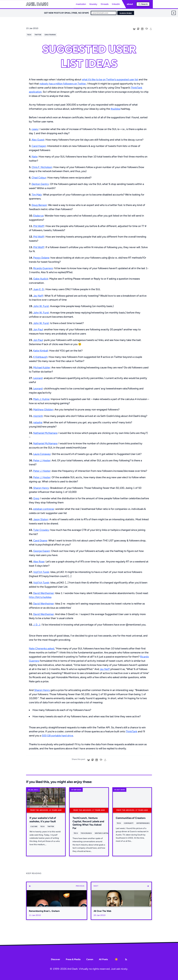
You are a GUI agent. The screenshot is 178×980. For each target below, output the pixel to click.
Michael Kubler (42, 368)
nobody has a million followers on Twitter (63, 84)
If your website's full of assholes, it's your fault (43, 820)
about (130, 4)
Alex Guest (38, 140)
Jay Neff (38, 296)
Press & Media (73, 959)
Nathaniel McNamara (45, 433)
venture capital (102, 833)
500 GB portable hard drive (57, 736)
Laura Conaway (42, 454)
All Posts (103, 959)
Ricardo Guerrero (43, 268)
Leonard (38, 378)
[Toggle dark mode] (116, 959)
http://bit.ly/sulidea (40, 597)
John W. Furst (41, 306)
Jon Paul (38, 329)
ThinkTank (131, 731)
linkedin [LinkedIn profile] (116, 4)
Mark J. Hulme (41, 399)
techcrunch (86, 833)
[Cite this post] (147, 28)
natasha (38, 422)
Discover (56, 959)
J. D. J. (37, 625)
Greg (36, 498)
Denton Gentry (40, 184)
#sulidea (115, 109)
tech (29, 35)
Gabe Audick (41, 279)
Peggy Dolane (41, 258)
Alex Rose (39, 562)
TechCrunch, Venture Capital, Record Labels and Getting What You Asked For (88, 823)
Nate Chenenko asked (42, 649)
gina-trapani (50, 35)
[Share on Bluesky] (134, 29)
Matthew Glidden (43, 410)
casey (35, 129)
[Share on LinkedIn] (142, 29)
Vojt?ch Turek (41, 572)
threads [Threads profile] (105, 4)
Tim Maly (37, 195)
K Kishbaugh (40, 357)
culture (34, 826)
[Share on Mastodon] (138, 29)
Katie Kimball (41, 351)
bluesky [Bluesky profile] (93, 4)
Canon (90, 959)
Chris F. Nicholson (42, 167)
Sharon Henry (41, 488)
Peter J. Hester (42, 460)
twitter (38, 35)
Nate (34, 157)
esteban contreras (44, 509)
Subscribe (126, 13)
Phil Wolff (39, 226)
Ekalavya (38, 216)
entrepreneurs (143, 823)
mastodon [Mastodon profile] (81, 4)
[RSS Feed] (126, 959)
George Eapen (41, 551)
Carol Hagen (39, 146)
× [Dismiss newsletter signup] (174, 13)
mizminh (38, 416)
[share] (151, 29)
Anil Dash (37, 4)
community (129, 823)
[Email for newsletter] (104, 13)
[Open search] (143, 4)
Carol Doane (40, 541)
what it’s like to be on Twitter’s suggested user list (110, 80)
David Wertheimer (43, 593)
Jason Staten (41, 519)
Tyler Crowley (41, 530)
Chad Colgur (39, 178)
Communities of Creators (131, 818)
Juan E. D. (39, 289)
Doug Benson (39, 205)
